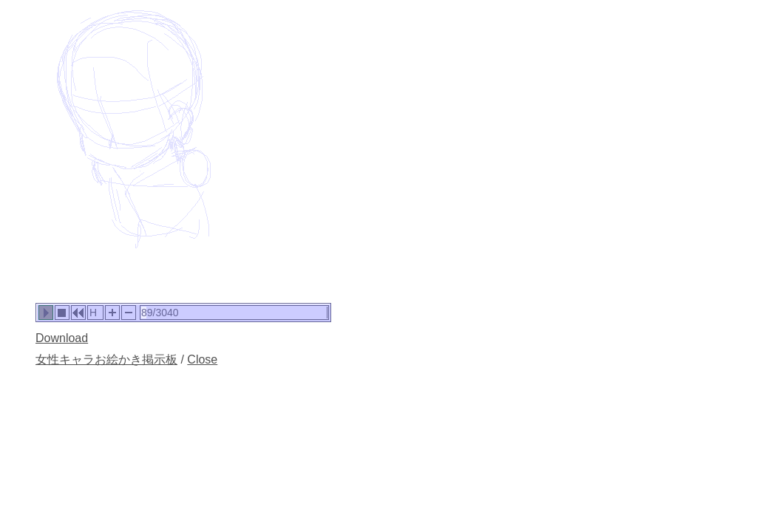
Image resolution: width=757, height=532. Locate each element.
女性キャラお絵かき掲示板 (106, 359)
